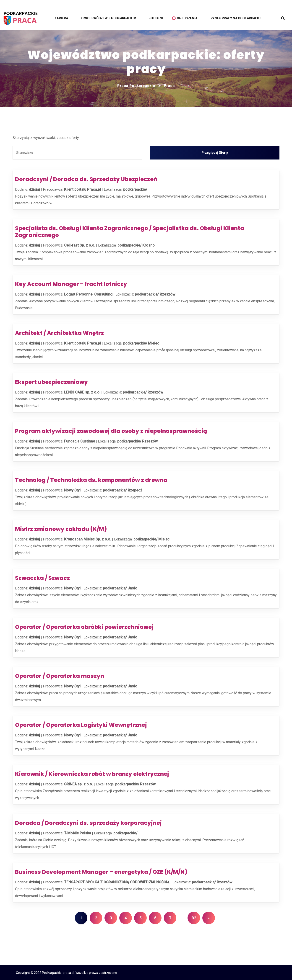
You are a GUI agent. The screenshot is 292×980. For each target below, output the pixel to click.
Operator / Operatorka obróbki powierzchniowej (84, 627)
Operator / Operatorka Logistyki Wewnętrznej (81, 725)
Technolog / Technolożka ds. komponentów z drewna (91, 480)
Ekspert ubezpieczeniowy (51, 382)
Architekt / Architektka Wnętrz (59, 333)
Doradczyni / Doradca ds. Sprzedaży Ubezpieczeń (86, 179)
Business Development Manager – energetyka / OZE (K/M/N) (101, 872)
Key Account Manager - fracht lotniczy (71, 284)
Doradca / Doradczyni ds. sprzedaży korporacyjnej (88, 823)
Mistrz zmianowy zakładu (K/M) (61, 529)
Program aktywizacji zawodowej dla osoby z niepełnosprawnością (111, 431)
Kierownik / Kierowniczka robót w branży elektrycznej (92, 774)
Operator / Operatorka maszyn (60, 676)
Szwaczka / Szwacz (42, 578)
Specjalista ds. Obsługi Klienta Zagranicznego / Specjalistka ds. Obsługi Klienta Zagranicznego (130, 231)
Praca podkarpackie (136, 86)
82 (194, 918)
